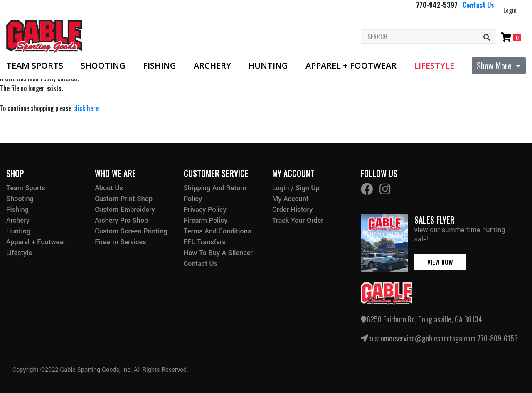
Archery (212, 66)
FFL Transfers (205, 242)
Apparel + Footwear (351, 66)
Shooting (103, 66)
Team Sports (35, 66)
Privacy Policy (205, 210)
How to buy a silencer (218, 253)
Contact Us (478, 5)
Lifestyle (434, 66)
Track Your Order (298, 220)
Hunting (268, 66)
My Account (291, 199)
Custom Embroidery (125, 210)
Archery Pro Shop (121, 220)
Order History (292, 210)
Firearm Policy (206, 220)
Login (510, 10)
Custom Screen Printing (131, 231)
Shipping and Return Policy (215, 193)
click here (86, 108)
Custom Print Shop (124, 199)
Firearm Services (120, 242)
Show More (495, 66)
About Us (109, 188)
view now (440, 262)
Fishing (160, 66)
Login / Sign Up (296, 188)
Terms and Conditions (218, 231)
